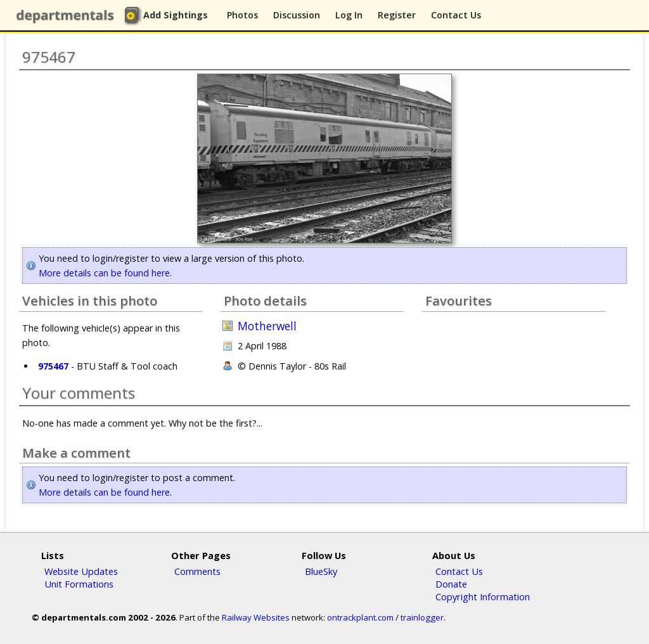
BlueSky (321, 571)
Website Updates (81, 571)
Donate (451, 584)
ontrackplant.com (360, 617)
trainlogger (422, 617)
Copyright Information (483, 596)
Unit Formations (79, 584)
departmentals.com (68, 16)
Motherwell (267, 326)
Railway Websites (256, 617)
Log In (349, 15)
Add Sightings (176, 15)
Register (397, 15)
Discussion (297, 15)
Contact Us (456, 15)
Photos (242, 15)
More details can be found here (104, 273)
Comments (197, 571)
